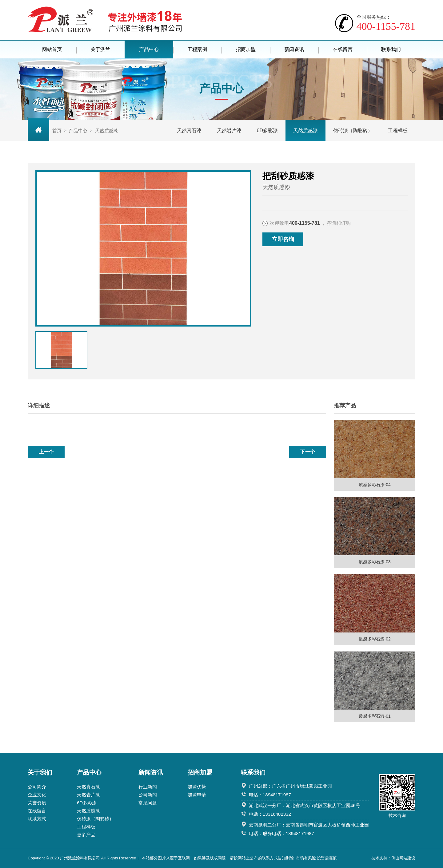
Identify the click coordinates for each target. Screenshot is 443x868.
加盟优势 (197, 787)
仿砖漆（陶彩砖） (353, 131)
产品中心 (149, 49)
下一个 (308, 452)
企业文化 (37, 795)
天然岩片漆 (229, 131)
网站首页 (52, 49)
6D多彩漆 (267, 131)
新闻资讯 (294, 49)
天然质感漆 (305, 131)
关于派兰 (100, 49)
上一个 (46, 452)
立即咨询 (283, 239)
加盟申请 (197, 795)
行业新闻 (148, 787)
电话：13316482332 (270, 814)
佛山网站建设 (403, 858)
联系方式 (37, 819)
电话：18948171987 (270, 795)
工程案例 (197, 49)
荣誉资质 (37, 803)
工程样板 (398, 131)
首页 (57, 131)
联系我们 (391, 49)
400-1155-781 (386, 23)
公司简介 (37, 787)
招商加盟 (246, 49)
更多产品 (86, 835)
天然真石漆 (189, 131)
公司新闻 (148, 795)
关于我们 (40, 772)
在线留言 (343, 49)
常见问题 (148, 803)
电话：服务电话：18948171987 (281, 833)
